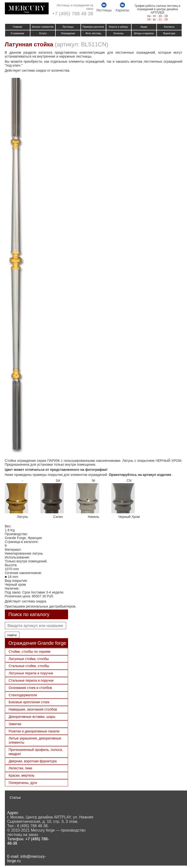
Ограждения (68, 33)
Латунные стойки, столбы (29, 659)
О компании (17, 33)
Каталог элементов (43, 27)
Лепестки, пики (21, 768)
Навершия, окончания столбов (33, 709)
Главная (17, 27)
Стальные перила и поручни (31, 680)
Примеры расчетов (93, 27)
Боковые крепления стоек (29, 702)
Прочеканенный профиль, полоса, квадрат (36, 752)
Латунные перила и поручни (31, 673)
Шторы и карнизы (144, 33)
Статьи (15, 798)
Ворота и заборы (119, 27)
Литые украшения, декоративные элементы (35, 740)
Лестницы (68, 27)
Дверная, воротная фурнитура (33, 761)
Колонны (119, 33)
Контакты (169, 27)
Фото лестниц (93, 33)
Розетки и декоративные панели (34, 731)
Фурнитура (169, 33)
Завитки (15, 724)
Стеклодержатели (23, 695)
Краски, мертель (22, 775)
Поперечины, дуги (23, 783)
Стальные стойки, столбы (29, 666)
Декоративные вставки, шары (32, 717)
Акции (144, 27)
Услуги (43, 33)
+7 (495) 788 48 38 (73, 14)
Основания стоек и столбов (30, 688)
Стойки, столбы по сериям (30, 652)
